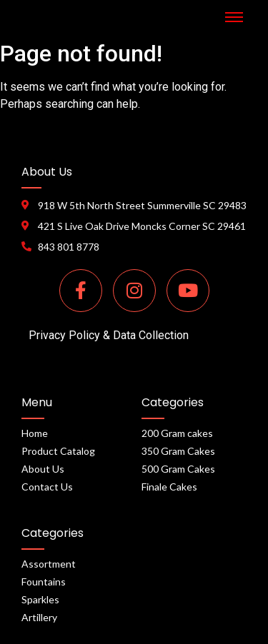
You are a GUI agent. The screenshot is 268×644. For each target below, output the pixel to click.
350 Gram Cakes (178, 451)
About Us (43, 469)
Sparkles (40, 599)
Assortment (49, 564)
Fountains (44, 582)
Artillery (39, 617)
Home (35, 433)
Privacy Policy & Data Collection (109, 335)
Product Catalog (58, 451)
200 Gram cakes (177, 433)
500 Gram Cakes (178, 469)
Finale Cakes (169, 487)
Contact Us (47, 487)
